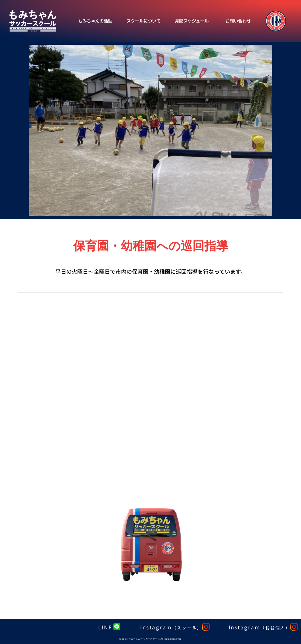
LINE (105, 627)
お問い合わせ (238, 21)
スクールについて (144, 21)
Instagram (171, 627)
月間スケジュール (192, 21)
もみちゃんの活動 (95, 21)
